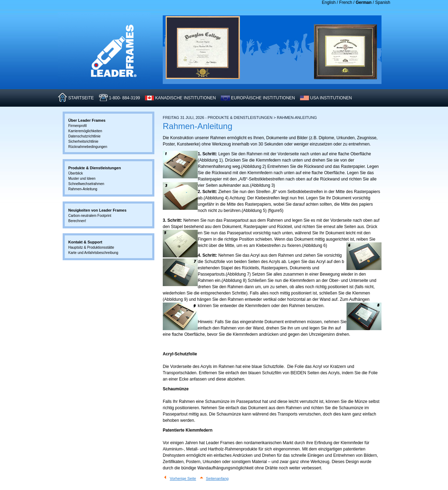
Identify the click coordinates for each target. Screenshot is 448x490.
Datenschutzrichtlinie (84, 136)
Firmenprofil (78, 126)
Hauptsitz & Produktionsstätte (91, 247)
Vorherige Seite (183, 478)
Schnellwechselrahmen (86, 184)
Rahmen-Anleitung (83, 189)
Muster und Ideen (82, 179)
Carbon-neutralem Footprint (90, 216)
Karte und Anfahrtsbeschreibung (93, 253)
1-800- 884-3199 (124, 98)
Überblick (76, 173)
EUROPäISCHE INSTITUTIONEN (263, 98)
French (346, 2)
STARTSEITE (81, 98)
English (329, 2)
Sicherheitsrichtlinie (83, 141)
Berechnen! (77, 221)
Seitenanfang (217, 478)
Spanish (383, 2)
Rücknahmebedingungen (88, 147)
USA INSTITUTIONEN (331, 98)
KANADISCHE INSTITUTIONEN (185, 98)
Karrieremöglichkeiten (85, 131)
